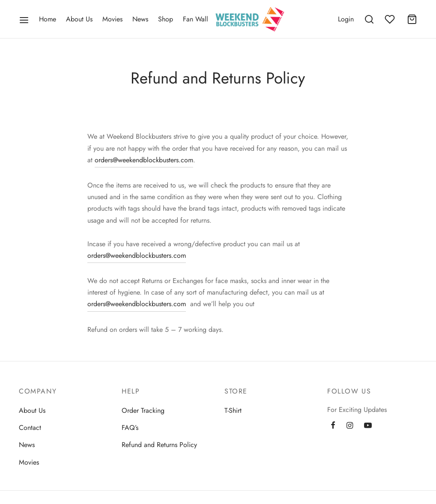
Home (48, 19)
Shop (166, 19)
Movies (112, 19)
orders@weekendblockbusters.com (144, 160)
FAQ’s (130, 428)
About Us (79, 19)
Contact (30, 428)
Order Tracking (143, 410)
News (140, 19)
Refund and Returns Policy (159, 445)
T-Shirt (233, 410)
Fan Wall (196, 19)
